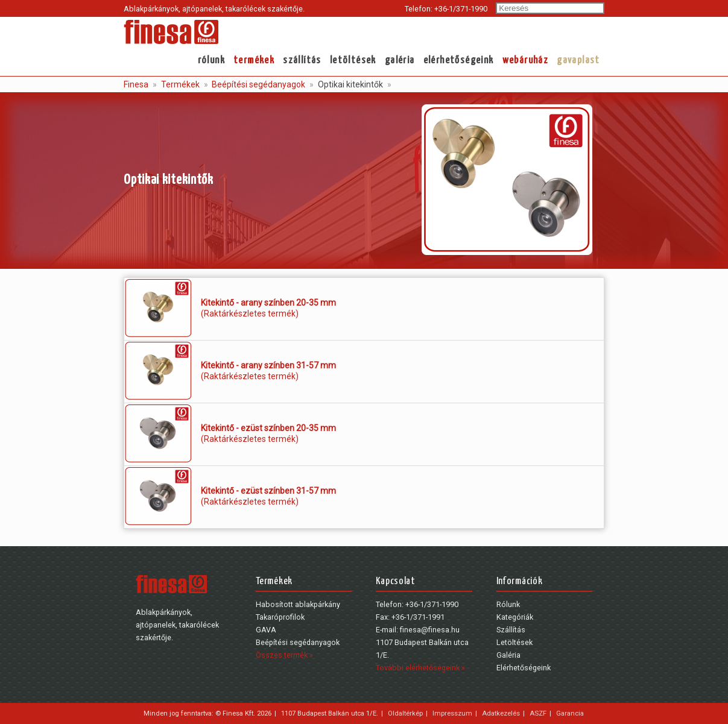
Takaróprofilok (280, 617)
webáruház (526, 61)
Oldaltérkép (405, 713)
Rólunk (211, 61)
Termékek (254, 61)
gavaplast (578, 61)
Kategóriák (515, 617)
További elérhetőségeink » (420, 668)
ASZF (538, 713)
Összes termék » (284, 655)
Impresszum (452, 713)
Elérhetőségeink (459, 61)
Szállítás (302, 61)
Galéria (400, 61)
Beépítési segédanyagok (258, 84)
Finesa (136, 84)
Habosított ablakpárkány (298, 604)
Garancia (570, 713)
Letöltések (353, 61)
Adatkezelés (501, 713)
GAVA (266, 630)
